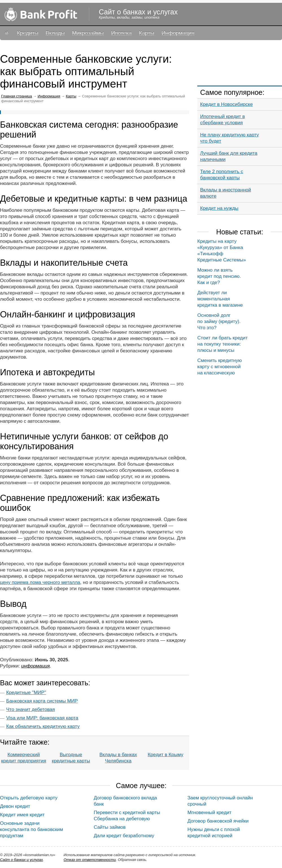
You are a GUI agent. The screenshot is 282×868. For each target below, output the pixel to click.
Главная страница (17, 96)
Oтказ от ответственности (90, 860)
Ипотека (121, 33)
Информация (178, 33)
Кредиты (28, 33)
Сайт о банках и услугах (21, 860)
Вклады (55, 33)
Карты (147, 33)
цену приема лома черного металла (40, 582)
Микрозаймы (88, 33)
